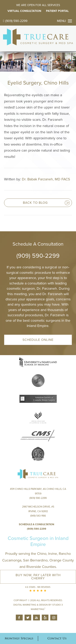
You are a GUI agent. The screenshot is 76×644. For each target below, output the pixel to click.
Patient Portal (57, 11)
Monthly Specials (19, 638)
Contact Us (57, 638)
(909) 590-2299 (15, 21)
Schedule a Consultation (36, 524)
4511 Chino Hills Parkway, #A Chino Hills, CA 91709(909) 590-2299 (38, 494)
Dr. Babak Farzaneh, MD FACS (46, 179)
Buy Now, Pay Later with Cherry (38, 577)
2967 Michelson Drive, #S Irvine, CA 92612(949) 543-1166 (38, 511)
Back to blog (35, 203)
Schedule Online (38, 340)
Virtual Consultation (24, 11)
